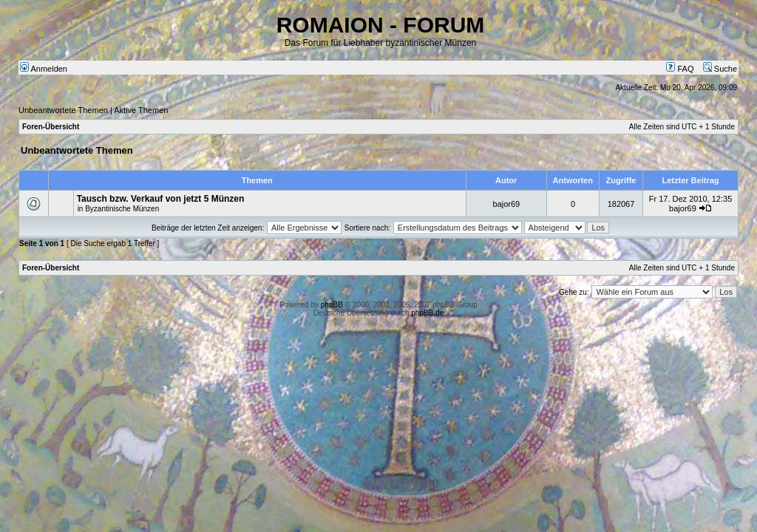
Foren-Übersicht (51, 127)
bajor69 (507, 204)
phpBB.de (427, 313)
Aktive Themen (141, 110)
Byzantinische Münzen (122, 209)
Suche (720, 69)
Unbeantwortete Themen (63, 110)
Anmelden (44, 69)
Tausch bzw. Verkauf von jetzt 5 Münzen (161, 199)
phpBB (332, 305)
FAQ (680, 69)
